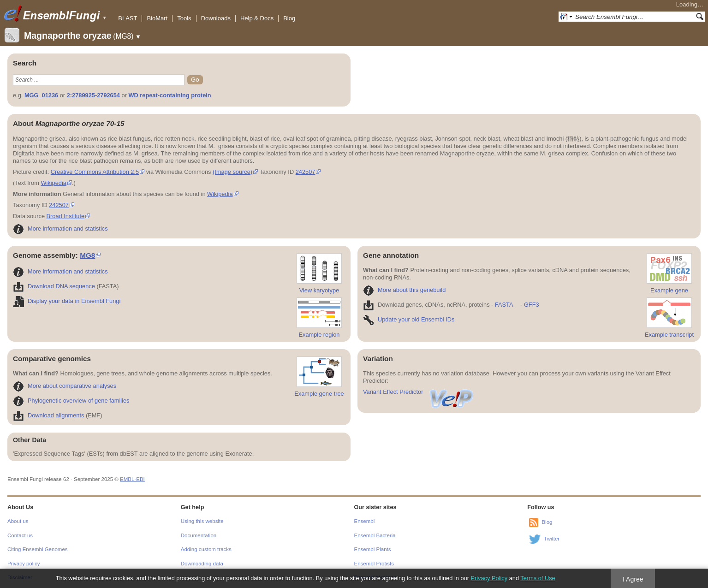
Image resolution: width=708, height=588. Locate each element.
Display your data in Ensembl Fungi (67, 301)
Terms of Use (538, 578)
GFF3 (531, 305)
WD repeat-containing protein (170, 95)
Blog (289, 18)
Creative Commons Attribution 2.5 (95, 172)
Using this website (202, 521)
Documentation (199, 535)
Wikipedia (53, 183)
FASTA (504, 305)
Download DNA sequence (54, 286)
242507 (306, 172)
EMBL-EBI (132, 479)
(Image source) (232, 172)
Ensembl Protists (374, 564)
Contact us (20, 535)
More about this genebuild (404, 290)
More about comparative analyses (65, 386)
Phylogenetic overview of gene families (71, 401)
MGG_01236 (41, 95)
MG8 (87, 255)
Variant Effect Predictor (419, 392)
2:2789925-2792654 (93, 95)
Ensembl (365, 521)
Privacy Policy (489, 578)
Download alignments (48, 415)
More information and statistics (60, 229)
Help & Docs (257, 18)
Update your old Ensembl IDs (409, 319)
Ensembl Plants (373, 549)
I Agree (633, 579)
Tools (184, 18)
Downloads (216, 18)
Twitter (552, 539)
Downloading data (202, 564)
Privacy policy (24, 564)
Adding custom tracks (206, 549)
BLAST (128, 18)
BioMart (157, 18)
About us (18, 521)
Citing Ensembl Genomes (38, 549)
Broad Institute (66, 216)
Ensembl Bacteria (375, 535)
